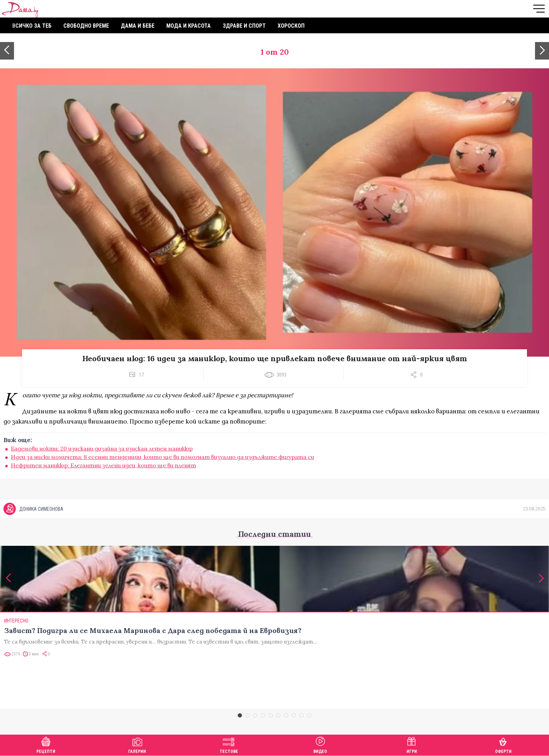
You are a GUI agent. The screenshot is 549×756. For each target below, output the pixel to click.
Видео (320, 744)
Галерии (137, 744)
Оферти (503, 744)
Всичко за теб (32, 26)
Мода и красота (189, 26)
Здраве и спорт (244, 26)
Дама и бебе (138, 26)
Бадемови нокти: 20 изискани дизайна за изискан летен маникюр (102, 448)
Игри (412, 744)
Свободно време (86, 26)
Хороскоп (291, 26)
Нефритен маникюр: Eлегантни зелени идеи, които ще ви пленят (103, 465)
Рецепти (46, 744)
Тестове (229, 744)
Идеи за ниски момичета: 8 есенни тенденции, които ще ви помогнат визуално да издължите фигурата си (162, 457)
